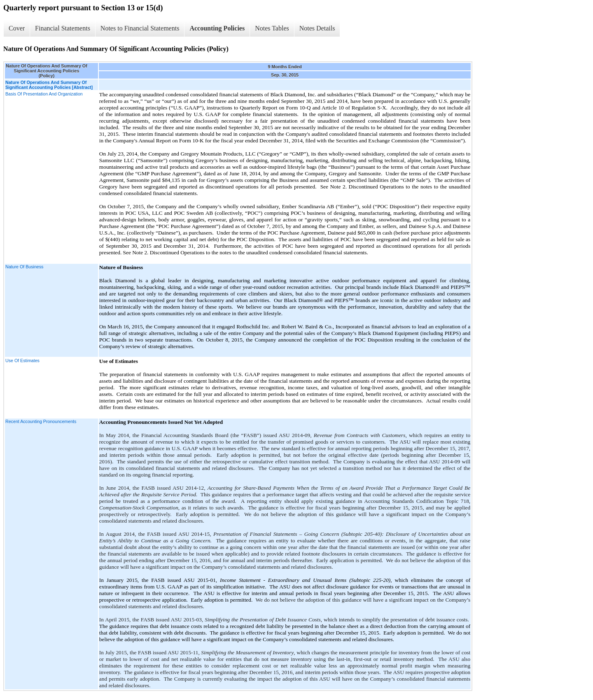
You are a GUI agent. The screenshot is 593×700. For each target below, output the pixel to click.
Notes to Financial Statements (140, 28)
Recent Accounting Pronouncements (41, 421)
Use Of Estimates (22, 360)
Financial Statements (63, 28)
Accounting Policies (217, 28)
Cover (17, 28)
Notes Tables (272, 28)
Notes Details (317, 28)
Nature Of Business (24, 267)
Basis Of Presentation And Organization (44, 94)
